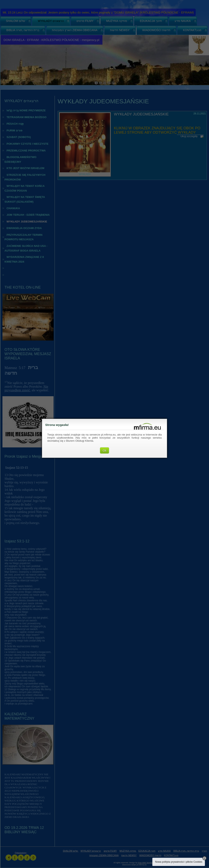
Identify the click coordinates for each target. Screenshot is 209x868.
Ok (104, 450)
